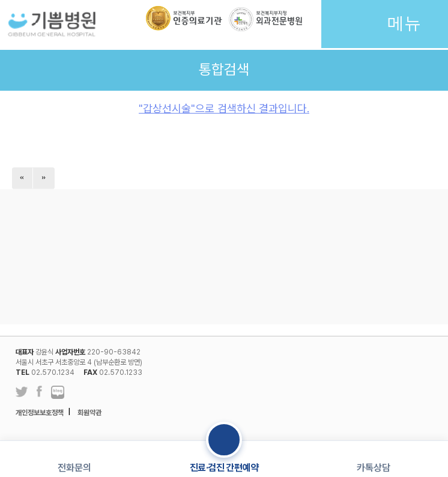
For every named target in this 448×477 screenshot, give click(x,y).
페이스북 (39, 393)
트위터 (22, 392)
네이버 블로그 (58, 393)
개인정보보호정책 (40, 413)
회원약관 (89, 413)
